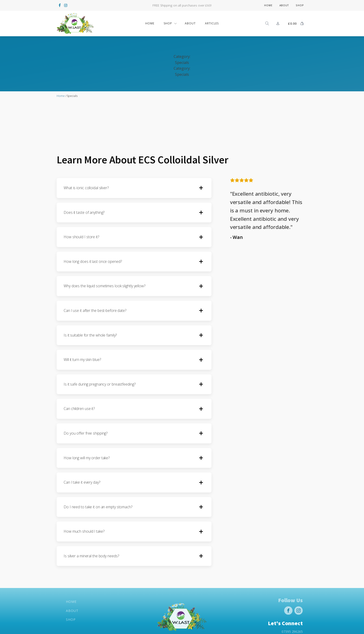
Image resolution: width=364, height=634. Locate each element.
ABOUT (190, 23)
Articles (212, 23)
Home (268, 5)
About (284, 5)
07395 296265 (292, 631)
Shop (300, 5)
